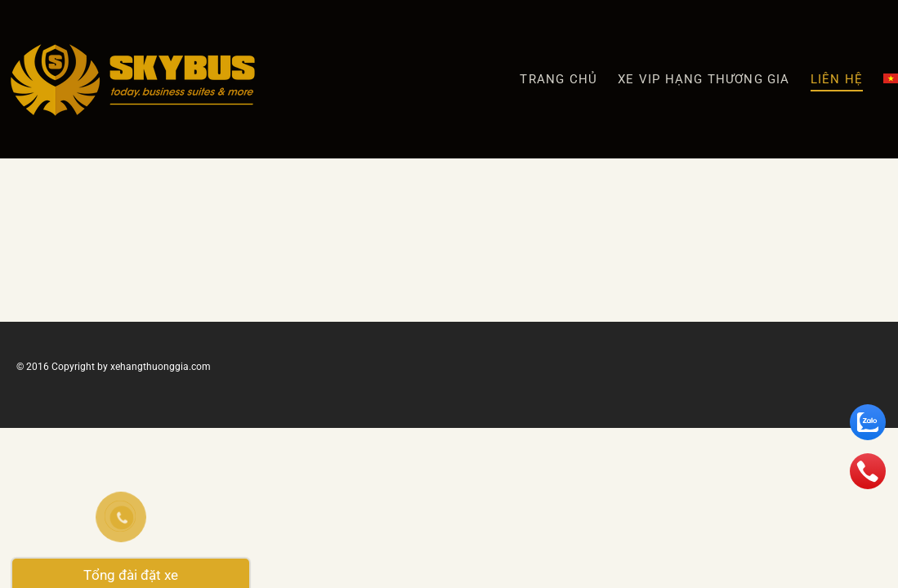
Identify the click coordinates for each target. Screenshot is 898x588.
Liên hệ (837, 79)
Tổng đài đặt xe (131, 575)
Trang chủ (558, 79)
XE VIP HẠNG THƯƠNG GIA (704, 79)
